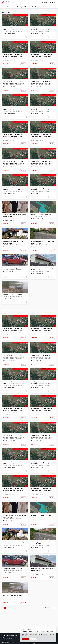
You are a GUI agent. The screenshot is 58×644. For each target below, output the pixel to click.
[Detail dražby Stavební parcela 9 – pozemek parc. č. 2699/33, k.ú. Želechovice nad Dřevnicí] (15, 127)
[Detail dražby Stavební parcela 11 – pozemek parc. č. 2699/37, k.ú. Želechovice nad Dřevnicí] (15, 153)
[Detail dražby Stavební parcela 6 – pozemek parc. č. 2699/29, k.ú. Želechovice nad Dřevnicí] (43, 73)
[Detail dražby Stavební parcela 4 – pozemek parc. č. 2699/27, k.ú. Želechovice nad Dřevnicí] (43, 47)
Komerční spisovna (37, 7)
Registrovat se (53, 3)
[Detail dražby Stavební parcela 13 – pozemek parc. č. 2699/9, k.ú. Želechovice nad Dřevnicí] (15, 180)
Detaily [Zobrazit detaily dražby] (24, 37)
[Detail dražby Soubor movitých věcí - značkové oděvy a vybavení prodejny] (15, 207)
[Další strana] (11, 608)
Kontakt (45, 7)
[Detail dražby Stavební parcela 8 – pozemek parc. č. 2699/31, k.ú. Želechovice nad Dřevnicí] (43, 100)
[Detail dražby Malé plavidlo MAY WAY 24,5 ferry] (15, 287)
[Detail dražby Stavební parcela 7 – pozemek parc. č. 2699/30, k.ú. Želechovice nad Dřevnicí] (15, 100)
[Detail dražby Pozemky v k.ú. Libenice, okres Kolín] (43, 207)
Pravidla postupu (11, 7)
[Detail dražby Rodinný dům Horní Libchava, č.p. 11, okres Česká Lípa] (15, 233)
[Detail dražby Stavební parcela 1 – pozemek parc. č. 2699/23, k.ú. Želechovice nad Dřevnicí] (15, 20)
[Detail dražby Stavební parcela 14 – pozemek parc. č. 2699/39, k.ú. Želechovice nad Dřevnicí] (43, 180)
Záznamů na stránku (46, 608)
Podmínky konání (21, 7)
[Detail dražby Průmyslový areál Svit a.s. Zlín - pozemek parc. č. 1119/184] (43, 233)
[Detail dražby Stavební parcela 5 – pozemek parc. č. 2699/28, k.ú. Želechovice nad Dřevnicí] (15, 73)
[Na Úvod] (8, 3)
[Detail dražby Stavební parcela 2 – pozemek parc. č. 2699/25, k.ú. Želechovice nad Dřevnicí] (43, 20)
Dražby (3, 7)
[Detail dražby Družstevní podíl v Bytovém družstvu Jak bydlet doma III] (43, 260)
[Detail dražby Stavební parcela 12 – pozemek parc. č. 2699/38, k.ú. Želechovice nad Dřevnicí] (43, 153)
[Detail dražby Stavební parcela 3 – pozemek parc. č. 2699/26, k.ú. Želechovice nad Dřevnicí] (15, 47)
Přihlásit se (45, 3)
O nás (29, 7)
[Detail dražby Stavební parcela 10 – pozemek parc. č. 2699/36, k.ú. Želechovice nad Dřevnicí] (43, 127)
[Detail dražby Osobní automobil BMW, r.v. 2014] (15, 260)
